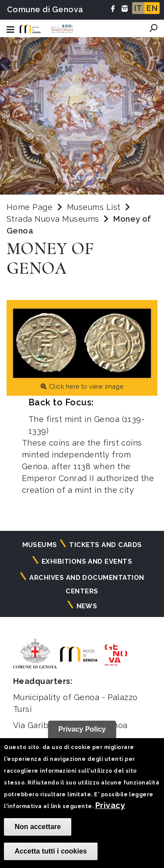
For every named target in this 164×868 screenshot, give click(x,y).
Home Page (30, 207)
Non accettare (38, 827)
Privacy (110, 805)
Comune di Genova (45, 9)
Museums (40, 545)
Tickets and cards (105, 545)
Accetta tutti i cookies (51, 851)
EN (152, 8)
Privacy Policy (82, 729)
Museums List (94, 207)
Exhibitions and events (87, 561)
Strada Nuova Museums (54, 219)
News (87, 606)
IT (138, 8)
